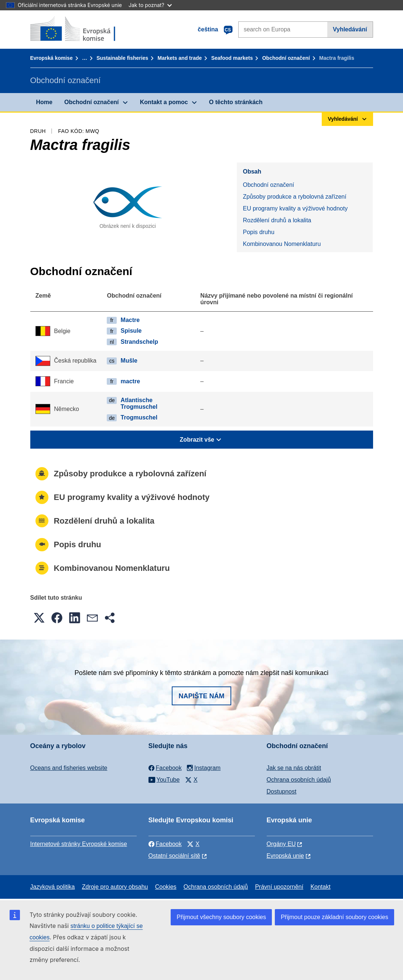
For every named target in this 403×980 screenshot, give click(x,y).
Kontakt (320, 887)
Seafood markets (232, 58)
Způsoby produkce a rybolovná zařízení (294, 197)
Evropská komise (52, 58)
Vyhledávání (350, 29)
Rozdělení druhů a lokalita (277, 220)
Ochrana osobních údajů (299, 780)
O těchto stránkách (236, 102)
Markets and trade (180, 58)
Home (44, 102)
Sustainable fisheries (122, 58)
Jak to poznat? (150, 5)
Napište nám (201, 696)
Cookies (166, 887)
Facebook (165, 844)
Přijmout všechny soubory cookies (221, 917)
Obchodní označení (286, 58)
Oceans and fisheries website (69, 768)
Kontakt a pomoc (164, 102)
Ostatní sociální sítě (175, 856)
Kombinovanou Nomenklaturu (282, 244)
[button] (39, 618)
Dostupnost (282, 791)
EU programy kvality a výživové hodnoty (295, 208)
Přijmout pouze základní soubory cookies (334, 917)
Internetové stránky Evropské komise (79, 844)
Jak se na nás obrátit (294, 768)
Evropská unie (285, 856)
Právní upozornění (279, 887)
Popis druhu (258, 232)
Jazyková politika (53, 887)
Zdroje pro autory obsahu (115, 887)
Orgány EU (281, 844)
